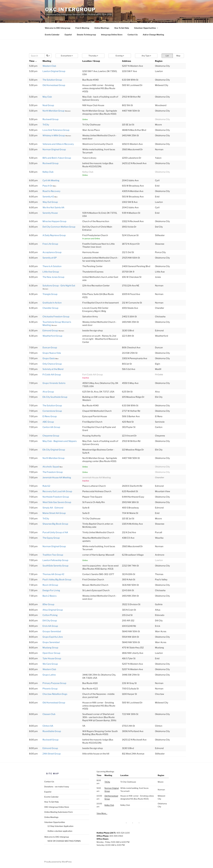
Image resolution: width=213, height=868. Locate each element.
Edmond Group (50, 331)
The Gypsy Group (51, 538)
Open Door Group (51, 653)
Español (68, 35)
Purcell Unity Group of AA (55, 532)
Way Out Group (50, 202)
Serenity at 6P (50, 258)
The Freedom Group (53, 472)
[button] (67, 56)
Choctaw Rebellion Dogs (55, 694)
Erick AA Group (50, 626)
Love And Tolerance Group (56, 130)
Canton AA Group (51, 427)
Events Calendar (52, 35)
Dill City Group (50, 621)
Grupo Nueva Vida (52, 353)
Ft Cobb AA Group (52, 375)
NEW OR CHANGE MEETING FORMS (64, 841)
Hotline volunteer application (60, 831)
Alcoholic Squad (51, 467)
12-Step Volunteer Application (60, 826)
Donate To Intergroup (86, 35)
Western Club (49, 66)
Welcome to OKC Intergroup (58, 28)
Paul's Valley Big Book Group (57, 580)
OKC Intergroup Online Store (57, 807)
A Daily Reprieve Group (54, 235)
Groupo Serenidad (52, 631)
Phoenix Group (50, 689)
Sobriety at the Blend (53, 369)
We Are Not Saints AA (53, 207)
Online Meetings (102, 28)
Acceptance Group (52, 252)
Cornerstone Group (52, 411)
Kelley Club (48, 172)
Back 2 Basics (50, 596)
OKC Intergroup (70, 10)
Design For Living (51, 590)
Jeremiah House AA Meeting (57, 478)
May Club (47, 97)
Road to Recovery (51, 191)
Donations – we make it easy (57, 787)
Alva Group (48, 392)
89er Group (48, 604)
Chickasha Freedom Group (56, 317)
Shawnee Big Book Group (55, 524)
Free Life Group (50, 244)
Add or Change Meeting (153, 35)
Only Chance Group (52, 364)
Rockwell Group (51, 119)
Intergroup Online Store (112, 35)
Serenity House (50, 213)
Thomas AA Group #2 (53, 574)
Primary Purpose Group (54, 683)
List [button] (167, 56)
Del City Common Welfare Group (59, 227)
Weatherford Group (52, 336)
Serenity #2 (48, 197)
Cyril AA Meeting (51, 180)
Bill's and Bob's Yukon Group (57, 158)
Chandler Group (50, 308)
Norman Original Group (54, 149)
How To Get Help (122, 28)
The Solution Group (52, 80)
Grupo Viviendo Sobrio (54, 383)
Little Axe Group (51, 272)
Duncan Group (50, 348)
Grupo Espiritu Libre (53, 637)
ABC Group (48, 422)
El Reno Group (50, 416)
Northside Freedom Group (56, 497)
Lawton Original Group (54, 71)
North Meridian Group (54, 111)
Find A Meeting (82, 28)
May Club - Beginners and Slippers (60, 441)
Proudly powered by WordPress (58, 862)
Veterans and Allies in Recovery (58, 144)
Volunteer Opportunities (146, 28)
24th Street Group (52, 754)
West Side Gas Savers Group (57, 502)
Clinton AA (48, 726)
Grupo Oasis (49, 358)
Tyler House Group (52, 658)
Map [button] (178, 56)
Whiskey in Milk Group (54, 135)
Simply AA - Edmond (53, 508)
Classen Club (49, 714)
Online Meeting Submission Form (59, 812)
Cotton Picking (50, 615)
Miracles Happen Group (54, 221)
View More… (102, 813)
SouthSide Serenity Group (55, 566)
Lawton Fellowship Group (55, 560)
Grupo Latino (49, 675)
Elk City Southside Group (55, 397)
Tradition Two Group (53, 555)
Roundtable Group (52, 731)
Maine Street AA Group (54, 513)
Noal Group (48, 105)
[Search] (37, 56)
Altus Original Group (53, 610)
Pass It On (48, 186)
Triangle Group (50, 294)
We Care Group (50, 664)
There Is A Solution (52, 266)
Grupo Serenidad (51, 642)
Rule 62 (46, 486)
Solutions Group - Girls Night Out (59, 286)
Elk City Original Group (54, 450)
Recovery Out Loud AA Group (57, 491)
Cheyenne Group (51, 436)
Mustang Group (50, 648)
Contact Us (133, 35)
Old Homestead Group (54, 85)
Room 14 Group (50, 585)
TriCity (46, 125)
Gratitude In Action (52, 303)
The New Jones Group (53, 277)
